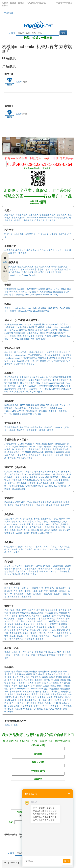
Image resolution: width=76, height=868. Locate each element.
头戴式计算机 (15, 336)
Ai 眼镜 (41, 327)
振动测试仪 (20, 697)
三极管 (46, 686)
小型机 (13, 430)
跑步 (56, 613)
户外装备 (61, 619)
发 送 (67, 861)
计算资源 (13, 292)
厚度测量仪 (54, 689)
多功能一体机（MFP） (42, 524)
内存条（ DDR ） (21, 588)
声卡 (46, 591)
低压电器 (55, 680)
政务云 (49, 289)
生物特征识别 (29, 336)
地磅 (21, 686)
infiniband (43, 411)
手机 (15, 725)
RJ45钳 (28, 474)
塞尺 (35, 674)
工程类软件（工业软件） (28, 389)
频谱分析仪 (32, 697)
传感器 (14, 652)
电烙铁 (20, 547)
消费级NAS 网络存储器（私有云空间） (27, 613)
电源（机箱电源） (35, 594)
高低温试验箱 (13, 706)
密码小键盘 (28, 519)
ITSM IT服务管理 (27, 383)
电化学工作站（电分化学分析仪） (39, 700)
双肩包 (34, 574)
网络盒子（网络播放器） (26, 619)
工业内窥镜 (59, 697)
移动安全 (31, 364)
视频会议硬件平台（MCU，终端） (28, 447)
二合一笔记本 (33, 571)
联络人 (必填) (38, 764)
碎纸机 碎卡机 (37, 530)
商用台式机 (20, 571)
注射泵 (50, 697)
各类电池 (19, 624)
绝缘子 (60, 686)
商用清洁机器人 (61, 218)
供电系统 (34, 477)
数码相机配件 (30, 627)
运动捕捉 (39, 336)
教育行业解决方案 (46, 272)
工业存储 (39, 652)
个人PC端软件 (37, 392)
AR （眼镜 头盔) (38, 339)
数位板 (13, 636)
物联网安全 (45, 361)
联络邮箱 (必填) (38, 772)
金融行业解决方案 (25, 267)
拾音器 (56, 505)
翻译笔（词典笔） (47, 633)
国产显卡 (8, 588)
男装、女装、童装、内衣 (15, 610)
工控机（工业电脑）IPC (24, 655)
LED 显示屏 (26, 452)
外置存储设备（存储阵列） (42, 427)
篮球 (54, 616)
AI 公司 (48, 336)
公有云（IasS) (60, 289)
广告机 (55, 519)
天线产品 (23, 652)
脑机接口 (49, 327)
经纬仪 (45, 683)
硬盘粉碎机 (46, 519)
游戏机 (33, 630)
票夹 (29, 524)
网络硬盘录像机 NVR (42, 502)
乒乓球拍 (61, 616)
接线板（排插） (24, 636)
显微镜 (20, 700)
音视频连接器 (35, 449)
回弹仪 (58, 700)
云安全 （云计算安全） (20, 361)
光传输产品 (27, 414)
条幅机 (14, 522)
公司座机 (38, 755)
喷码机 (18, 527)
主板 (36, 591)
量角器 (20, 680)
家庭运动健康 (51, 610)
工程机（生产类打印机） (33, 527)
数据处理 (33, 327)
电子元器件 (9, 250)
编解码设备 (57, 502)
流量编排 (30, 405)
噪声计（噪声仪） (17, 703)
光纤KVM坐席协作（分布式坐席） (38, 480)
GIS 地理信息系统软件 (50, 389)
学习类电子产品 (16, 639)
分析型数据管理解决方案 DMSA (51, 386)
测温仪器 (12, 694)
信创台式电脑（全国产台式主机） (39, 569)
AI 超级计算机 (39, 324)
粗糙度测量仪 (27, 706)
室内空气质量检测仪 (40, 694)
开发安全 (63, 352)
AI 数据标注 (23, 327)
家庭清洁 (42, 619)
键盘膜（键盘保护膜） (41, 636)
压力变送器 (36, 677)
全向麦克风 (22, 455)
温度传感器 (50, 674)
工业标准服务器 (11, 427)
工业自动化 (41, 655)
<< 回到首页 (8, 13)
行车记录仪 (43, 234)
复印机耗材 (30, 547)
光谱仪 (11, 712)
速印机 (64, 527)
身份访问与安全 (30, 358)
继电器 (63, 680)
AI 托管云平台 (52, 324)
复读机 (11, 624)
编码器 (45, 677)
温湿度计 (23, 683)
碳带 (61, 549)
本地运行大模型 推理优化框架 (49, 330)
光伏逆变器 (29, 680)
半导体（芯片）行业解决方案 (50, 269)
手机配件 (8, 725)
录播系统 (59, 455)
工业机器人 (50, 220)
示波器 (11, 709)
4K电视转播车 (59, 447)
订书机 (45, 522)
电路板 (52, 677)
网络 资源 (32, 292)
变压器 (11, 674)
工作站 (54, 571)
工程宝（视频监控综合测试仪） (21, 505)
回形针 (62, 519)
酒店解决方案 (10, 267)
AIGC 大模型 (33, 333)
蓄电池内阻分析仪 (59, 694)
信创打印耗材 (10, 547)
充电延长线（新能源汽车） (25, 234)
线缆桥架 (25, 477)
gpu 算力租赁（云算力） (15, 289)
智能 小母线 (44, 477)
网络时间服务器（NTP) (15, 405)
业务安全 (35, 361)
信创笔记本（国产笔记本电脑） (38, 566)
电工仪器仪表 (15, 692)
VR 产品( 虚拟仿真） (21, 339)
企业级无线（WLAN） (38, 408)
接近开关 (12, 680)
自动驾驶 (53, 234)
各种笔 (37, 519)
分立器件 (41, 250)
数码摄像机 (42, 627)
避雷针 (39, 686)
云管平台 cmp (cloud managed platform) (22, 308)
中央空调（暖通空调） (14, 472)
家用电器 (39, 639)
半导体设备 (32, 250)
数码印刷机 (50, 527)
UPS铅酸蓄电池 (17, 486)
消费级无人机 (25, 616)
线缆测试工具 (62, 474)
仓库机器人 (39, 220)
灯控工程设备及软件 (45, 444)
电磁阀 (7, 672)
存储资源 (23, 292)
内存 (15, 591)
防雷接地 (36, 474)
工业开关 (60, 655)
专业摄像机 (47, 449)
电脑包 (27, 624)
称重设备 (41, 697)
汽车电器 (8, 234)
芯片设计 (60, 250)
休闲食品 (51, 619)
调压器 (29, 674)
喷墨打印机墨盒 (26, 549)
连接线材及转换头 (25, 458)
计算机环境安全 (51, 352)
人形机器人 (9, 215)
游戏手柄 (12, 627)
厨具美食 (63, 610)
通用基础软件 (25, 377)
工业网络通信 (50, 652)
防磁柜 (54, 530)
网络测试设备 (32, 411)
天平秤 (14, 686)
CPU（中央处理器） (17, 594)
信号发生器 (32, 703)
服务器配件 (24, 427)
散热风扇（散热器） (53, 594)
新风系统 (54, 477)
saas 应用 (32, 386)
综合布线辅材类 (16, 474)
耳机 (54, 630)
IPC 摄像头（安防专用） (15, 502)
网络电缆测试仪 (24, 694)
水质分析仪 (49, 709)
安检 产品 (65, 505)
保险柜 (27, 533)
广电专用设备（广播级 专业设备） (20, 444)
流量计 (14, 683)
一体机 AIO (44, 571)
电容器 (59, 674)
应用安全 (62, 358)
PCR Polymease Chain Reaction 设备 (31, 689)
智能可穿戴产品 (44, 630)
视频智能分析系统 (44, 505)
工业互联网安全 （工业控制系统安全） (45, 355)
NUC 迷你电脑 (14, 574)
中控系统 (12, 458)
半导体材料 (20, 250)
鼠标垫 (20, 627)
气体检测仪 (38, 709)
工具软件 (22, 386)
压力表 (31, 683)
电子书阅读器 (63, 633)
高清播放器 (30, 639)
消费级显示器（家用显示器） (20, 597)
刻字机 (31, 522)
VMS (29, 502)
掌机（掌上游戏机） (40, 624)
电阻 (10, 677)
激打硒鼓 (38, 549)
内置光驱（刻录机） (58, 591)
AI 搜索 (31, 330)
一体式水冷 (35, 588)
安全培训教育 (19, 364)
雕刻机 (22, 524)
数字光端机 (16, 480)
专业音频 (49, 613)
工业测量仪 (55, 692)
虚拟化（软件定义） (50, 308)
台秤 (33, 686)
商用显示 (48, 447)
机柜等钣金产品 (48, 474)
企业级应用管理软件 (18, 380)
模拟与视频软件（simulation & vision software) (32, 218)
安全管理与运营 (58, 361)
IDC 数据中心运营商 (36, 289)
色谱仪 (29, 709)
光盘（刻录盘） (14, 552)
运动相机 (52, 627)
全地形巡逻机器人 (47, 215)
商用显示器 (60, 569)
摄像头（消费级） (31, 633)
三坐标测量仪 (55, 683)
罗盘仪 (65, 700)
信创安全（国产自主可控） (16, 352)
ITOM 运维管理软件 (57, 377)
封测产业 (51, 250)
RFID (59, 652)
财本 (58, 527)
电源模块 (39, 680)
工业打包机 (9, 519)
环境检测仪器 (29, 692)
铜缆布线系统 (40, 472)
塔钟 (12, 689)
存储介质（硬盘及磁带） (28, 430)
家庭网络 (12, 630)
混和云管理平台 (25, 311)
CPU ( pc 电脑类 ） (59, 588)
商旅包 (54, 547)
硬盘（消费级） (26, 591)
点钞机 (27, 530)
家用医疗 (54, 624)
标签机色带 (13, 549)
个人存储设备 (23, 630)
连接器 (7, 652)
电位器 (53, 686)
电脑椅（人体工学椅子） (42, 533)
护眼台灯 (41, 621)
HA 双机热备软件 (40, 377)
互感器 (59, 677)
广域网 (63, 405)
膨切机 (18, 519)
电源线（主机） (42, 547)
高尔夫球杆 (37, 616)
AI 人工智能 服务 (45, 292)
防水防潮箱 (20, 621)
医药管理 (47, 380)
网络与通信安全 (36, 352)
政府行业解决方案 (29, 272)
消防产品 (12, 483)
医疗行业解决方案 (42, 267)
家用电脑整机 (15, 633)
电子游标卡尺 (44, 672)
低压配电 (63, 477)
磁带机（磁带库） (47, 430)
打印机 (38, 522)
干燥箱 (38, 692)
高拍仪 (20, 530)
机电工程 (29, 472)
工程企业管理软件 (61, 380)
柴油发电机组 (43, 483)
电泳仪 (46, 692)
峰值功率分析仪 (30, 672)
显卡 (41, 591)
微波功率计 (20, 709)
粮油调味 (40, 610)
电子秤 (27, 686)
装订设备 (23, 522)
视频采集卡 (50, 452)
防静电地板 (22, 483)
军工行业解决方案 (29, 269)
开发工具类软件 (11, 377)
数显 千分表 (17, 672)
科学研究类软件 (36, 380)
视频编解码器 (13, 452)
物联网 (31, 652)
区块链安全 (52, 358)
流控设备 (21, 411)
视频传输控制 (38, 452)
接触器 (41, 674)
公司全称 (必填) (38, 747)
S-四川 (12, 33)
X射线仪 (58, 709)
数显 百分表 (20, 674)
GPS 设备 (37, 414)
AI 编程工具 (22, 330)
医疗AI (12, 330)
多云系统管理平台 (41, 311)
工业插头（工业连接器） (56, 486)
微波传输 (54, 405)
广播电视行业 (13, 269)
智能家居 (61, 630)
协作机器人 (28, 220)
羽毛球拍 (13, 616)
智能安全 (42, 358)
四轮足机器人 (21, 215)
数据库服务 (58, 292)
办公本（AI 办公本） (14, 566)
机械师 (13, 82)
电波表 (16, 677)
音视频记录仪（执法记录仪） (41, 455)
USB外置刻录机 (53, 621)
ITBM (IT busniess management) (50, 383)
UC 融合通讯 (15, 414)
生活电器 (47, 616)
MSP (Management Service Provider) (41, 295)
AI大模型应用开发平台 (14, 324)
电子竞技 (45, 588)
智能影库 (63, 613)
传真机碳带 (53, 549)
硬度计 (37, 706)
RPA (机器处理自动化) (19, 392)
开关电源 (51, 655)
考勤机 (47, 530)
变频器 (54, 672)
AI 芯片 (28, 324)
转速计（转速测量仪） (51, 706)
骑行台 (11, 621)
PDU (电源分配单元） (34, 486)
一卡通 (16, 477)
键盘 (65, 594)
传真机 (13, 530)
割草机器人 (62, 215)
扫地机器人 (31, 621)
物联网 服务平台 (17, 295)
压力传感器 (25, 677)
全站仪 (38, 683)
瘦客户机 (25, 574)
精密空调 (32, 483)
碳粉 (45, 549)
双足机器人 (34, 215)
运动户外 (31, 610)
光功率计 (49, 703)
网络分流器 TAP (42, 405)
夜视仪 (40, 703)
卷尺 (12, 527)
